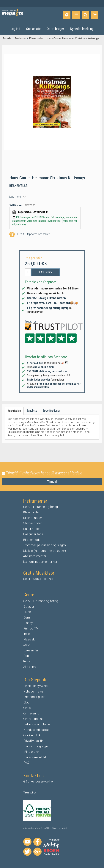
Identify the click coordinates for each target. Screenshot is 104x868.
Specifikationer (51, 411)
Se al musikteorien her (38, 579)
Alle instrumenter (35, 556)
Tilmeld (52, 482)
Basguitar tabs (33, 534)
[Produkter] (76, 15)
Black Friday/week (36, 686)
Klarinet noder (33, 518)
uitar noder (32, 529)
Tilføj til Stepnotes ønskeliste (30, 234)
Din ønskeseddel (35, 757)
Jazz (26, 645)
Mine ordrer (31, 752)
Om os (28, 708)
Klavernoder (31, 512)
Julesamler (31, 650)
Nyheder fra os (33, 691)
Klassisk (29, 639)
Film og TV (31, 628)
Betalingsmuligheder (37, 724)
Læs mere (15, 197)
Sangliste (32, 411)
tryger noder (33, 523)
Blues (27, 612)
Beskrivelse (14, 411)
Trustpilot (30, 322)
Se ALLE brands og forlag (40, 507)
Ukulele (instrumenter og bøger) (44, 551)
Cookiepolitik (32, 735)
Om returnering (33, 719)
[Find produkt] (85, 15)
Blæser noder (32, 540)
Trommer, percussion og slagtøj (45, 545)
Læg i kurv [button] (46, 272)
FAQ (26, 763)
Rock (27, 661)
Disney (28, 623)
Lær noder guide (34, 697)
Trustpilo (29, 792)
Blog (26, 702)
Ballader (29, 606)
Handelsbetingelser (36, 730)
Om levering (31, 713)
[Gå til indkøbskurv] (95, 15)
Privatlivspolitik (33, 741)
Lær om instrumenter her (40, 562)
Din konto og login (36, 746)
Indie (27, 634)
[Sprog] (67, 15)
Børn (27, 617)
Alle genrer (30, 667)
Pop (26, 656)
